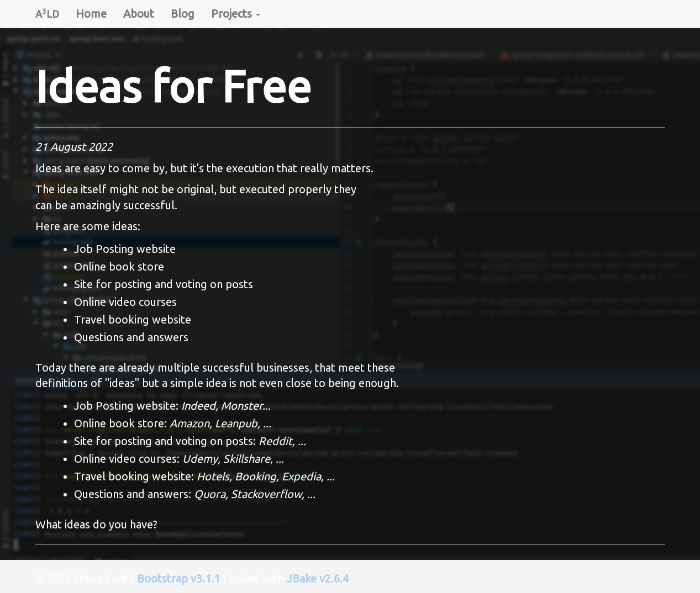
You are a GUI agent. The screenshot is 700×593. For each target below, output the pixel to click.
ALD (47, 13)
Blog (183, 14)
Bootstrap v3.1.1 (178, 578)
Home (91, 14)
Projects (236, 14)
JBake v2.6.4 (318, 578)
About (139, 14)
